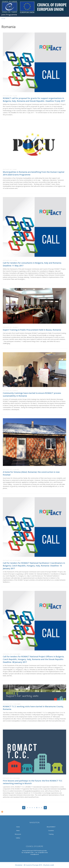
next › (45, 808)
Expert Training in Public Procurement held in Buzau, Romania (32, 330)
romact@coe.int (35, 854)
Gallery (18, 838)
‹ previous (24, 808)
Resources (18, 834)
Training (51, 834)
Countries (51, 830)
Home (18, 827)
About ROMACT (51, 827)
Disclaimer (19, 865)
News (18, 830)
